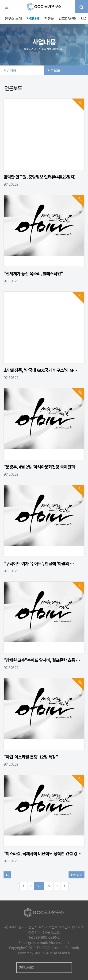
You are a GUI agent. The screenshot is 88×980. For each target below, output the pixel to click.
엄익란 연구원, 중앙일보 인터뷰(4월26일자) (39, 177)
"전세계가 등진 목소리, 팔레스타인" (33, 273)
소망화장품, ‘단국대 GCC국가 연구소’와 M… (40, 370)
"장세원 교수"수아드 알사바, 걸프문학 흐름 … (42, 660)
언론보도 (66, 70)
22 (49, 886)
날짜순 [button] (77, 875)
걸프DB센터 (67, 18)
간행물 (49, 18)
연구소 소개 (13, 18)
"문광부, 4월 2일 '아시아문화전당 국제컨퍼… (41, 467)
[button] (7, 875)
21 (39, 886)
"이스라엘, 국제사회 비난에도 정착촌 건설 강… (42, 853)
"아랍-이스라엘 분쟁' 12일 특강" (31, 757)
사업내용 (33, 18)
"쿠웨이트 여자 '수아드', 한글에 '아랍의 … (39, 563)
